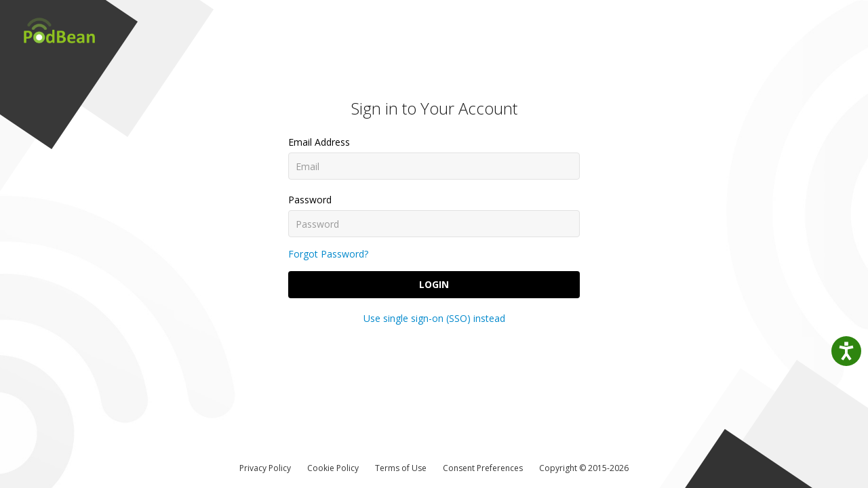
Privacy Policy (265, 468)
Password (310, 200)
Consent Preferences (483, 468)
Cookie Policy (333, 468)
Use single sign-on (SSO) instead (434, 318)
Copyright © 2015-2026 (584, 468)
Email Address (319, 142)
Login (434, 284)
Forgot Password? (328, 254)
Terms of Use (401, 468)
